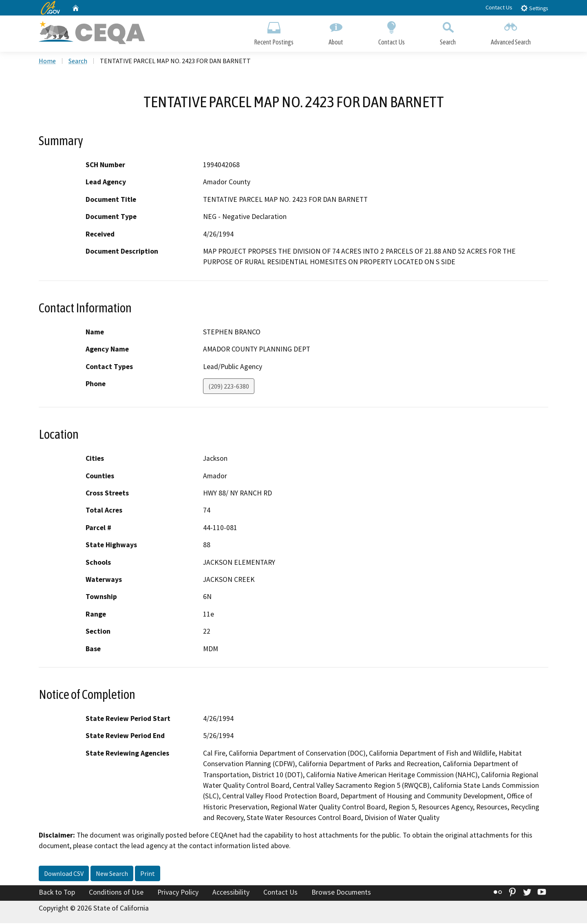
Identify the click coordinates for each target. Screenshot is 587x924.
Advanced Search (511, 32)
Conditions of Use (116, 893)
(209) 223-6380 (229, 387)
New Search (112, 874)
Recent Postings (274, 32)
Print (148, 874)
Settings (534, 8)
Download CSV (64, 874)
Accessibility (231, 893)
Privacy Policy (178, 893)
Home (47, 62)
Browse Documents (341, 893)
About (336, 32)
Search (448, 32)
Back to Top (57, 893)
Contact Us (499, 7)
